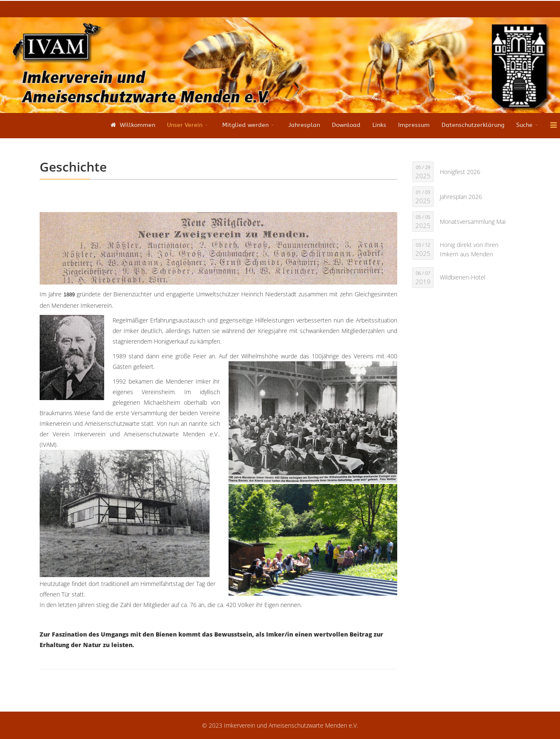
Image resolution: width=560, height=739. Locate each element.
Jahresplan (304, 125)
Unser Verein (185, 125)
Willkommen (132, 125)
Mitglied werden (245, 125)
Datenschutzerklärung (473, 125)
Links (379, 125)
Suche (524, 125)
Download (346, 125)
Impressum (414, 125)
